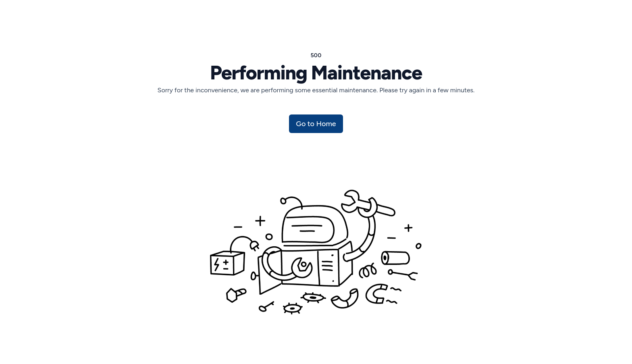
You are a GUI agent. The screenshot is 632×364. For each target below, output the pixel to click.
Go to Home (316, 124)
